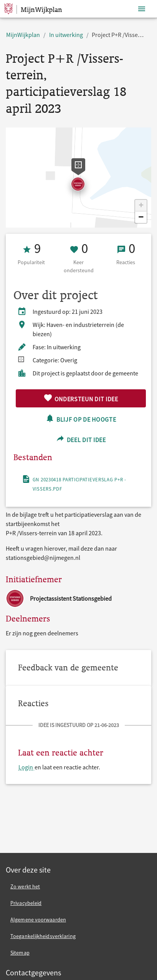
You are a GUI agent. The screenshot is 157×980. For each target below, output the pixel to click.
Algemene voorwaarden (38, 920)
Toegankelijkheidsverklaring (43, 936)
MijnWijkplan (23, 35)
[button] (141, 206)
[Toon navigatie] (142, 9)
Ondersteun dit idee (81, 398)
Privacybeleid (26, 903)
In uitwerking (66, 35)
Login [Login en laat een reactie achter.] (26, 767)
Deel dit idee (81, 439)
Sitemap (20, 953)
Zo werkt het (25, 886)
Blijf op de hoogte (81, 418)
